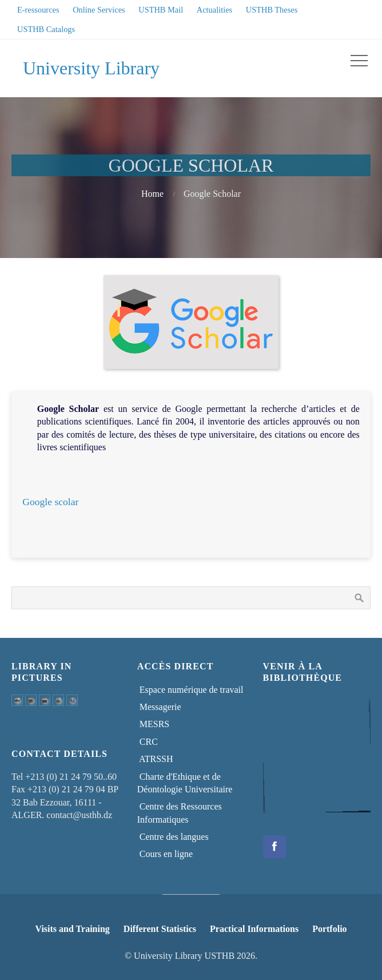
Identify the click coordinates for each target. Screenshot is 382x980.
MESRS (153, 724)
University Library (91, 68)
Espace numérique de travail (190, 690)
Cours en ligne (165, 854)
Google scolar (50, 502)
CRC (148, 742)
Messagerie (159, 707)
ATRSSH (155, 759)
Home (152, 194)
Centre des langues (173, 837)
